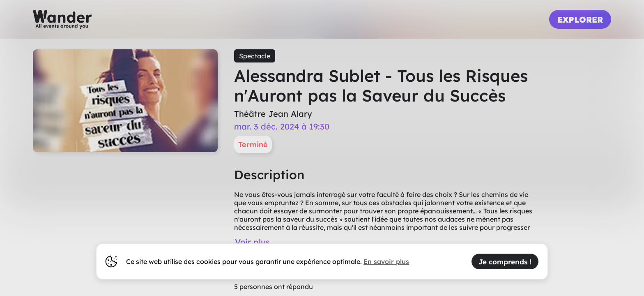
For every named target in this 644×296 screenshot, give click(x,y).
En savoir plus (386, 261)
